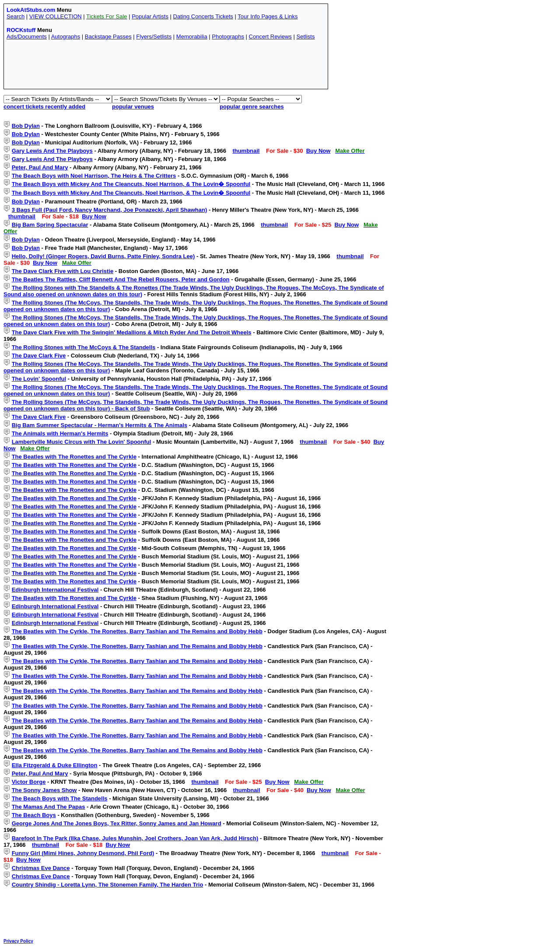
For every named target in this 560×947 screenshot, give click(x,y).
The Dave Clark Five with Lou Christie (63, 271)
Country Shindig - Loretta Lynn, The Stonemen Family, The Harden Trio (108, 885)
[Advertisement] (166, 67)
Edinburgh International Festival (55, 590)
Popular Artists (150, 16)
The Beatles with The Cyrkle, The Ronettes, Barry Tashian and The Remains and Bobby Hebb (137, 631)
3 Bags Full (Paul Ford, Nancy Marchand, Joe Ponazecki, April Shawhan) (110, 210)
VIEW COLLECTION (56, 16)
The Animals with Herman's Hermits (60, 433)
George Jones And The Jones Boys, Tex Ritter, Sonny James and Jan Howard (117, 823)
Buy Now (318, 151)
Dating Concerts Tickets (203, 16)
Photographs (228, 37)
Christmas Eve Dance (41, 868)
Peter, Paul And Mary (40, 167)
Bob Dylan (26, 126)
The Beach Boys (34, 815)
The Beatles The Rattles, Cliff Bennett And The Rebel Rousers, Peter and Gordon (121, 279)
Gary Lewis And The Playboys (52, 151)
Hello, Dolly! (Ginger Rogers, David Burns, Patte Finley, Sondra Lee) (103, 256)
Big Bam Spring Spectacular (50, 225)
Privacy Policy (18, 941)
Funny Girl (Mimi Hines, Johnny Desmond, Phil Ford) (83, 853)
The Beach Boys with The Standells (60, 798)
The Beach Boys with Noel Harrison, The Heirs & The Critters (94, 176)
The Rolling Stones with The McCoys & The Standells (84, 347)
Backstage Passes (108, 37)
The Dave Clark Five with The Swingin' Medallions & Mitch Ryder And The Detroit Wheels (132, 332)
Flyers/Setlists (154, 37)
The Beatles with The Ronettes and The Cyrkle (74, 457)
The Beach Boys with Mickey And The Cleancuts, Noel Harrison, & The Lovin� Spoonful (131, 184)
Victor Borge (29, 782)
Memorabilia (192, 37)
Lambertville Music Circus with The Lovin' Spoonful (82, 442)
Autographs (66, 37)
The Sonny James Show (44, 790)
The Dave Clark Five (39, 356)
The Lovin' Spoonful (39, 379)
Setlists (305, 37)
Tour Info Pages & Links (268, 16)
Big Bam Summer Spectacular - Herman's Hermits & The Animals (100, 425)
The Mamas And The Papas (49, 807)
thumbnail (246, 151)
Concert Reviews (270, 37)
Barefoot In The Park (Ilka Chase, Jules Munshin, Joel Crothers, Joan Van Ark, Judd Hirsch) (135, 838)
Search (16, 16)
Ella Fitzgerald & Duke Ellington (55, 765)
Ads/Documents (27, 37)
